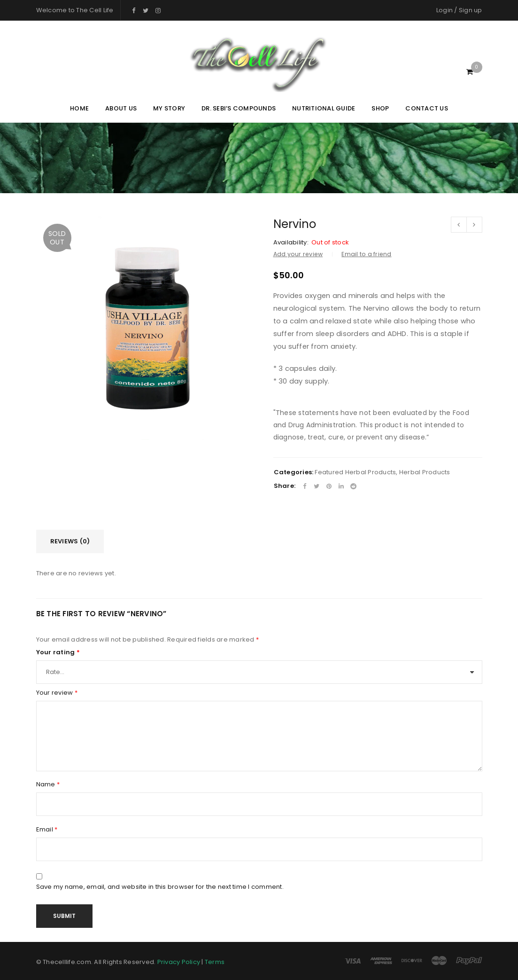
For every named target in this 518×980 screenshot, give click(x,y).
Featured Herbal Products (355, 472)
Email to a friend (366, 254)
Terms (215, 962)
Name (48, 784)
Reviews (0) (70, 541)
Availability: (291, 243)
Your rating (58, 652)
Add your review (298, 254)
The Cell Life (95, 10)
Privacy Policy (179, 962)
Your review (57, 693)
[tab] (70, 541)
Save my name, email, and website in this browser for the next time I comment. (160, 887)
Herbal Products (425, 472)
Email (47, 830)
